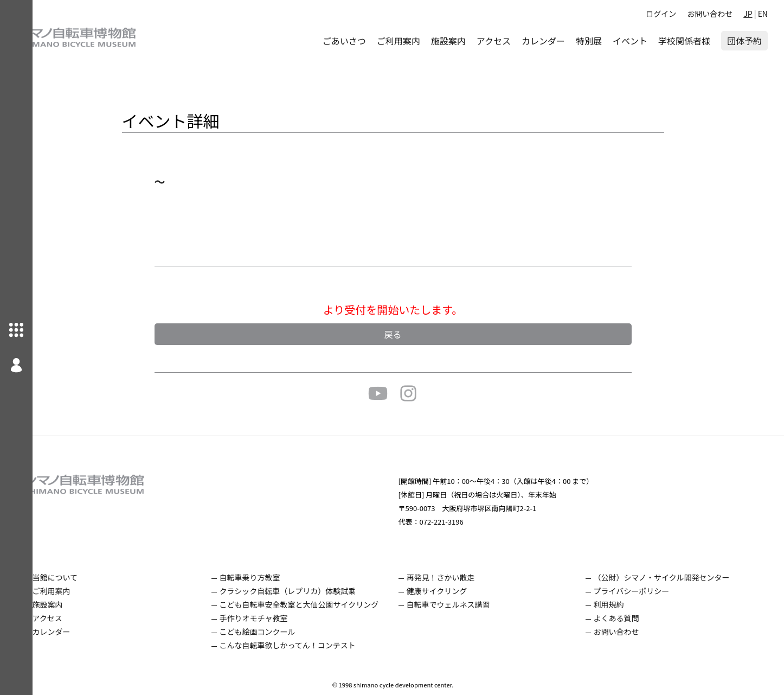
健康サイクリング (452, 591)
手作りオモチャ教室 (277, 618)
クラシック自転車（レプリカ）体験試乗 (311, 591)
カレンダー (543, 41)
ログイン (661, 14)
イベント (630, 41)
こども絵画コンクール (280, 632)
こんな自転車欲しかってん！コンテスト (310, 645)
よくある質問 (625, 618)
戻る (408, 334)
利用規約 (617, 604)
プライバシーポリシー (640, 591)
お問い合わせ (710, 14)
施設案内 (448, 41)
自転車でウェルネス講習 (464, 604)
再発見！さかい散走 (456, 577)
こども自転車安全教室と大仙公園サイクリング (322, 604)
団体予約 (744, 41)
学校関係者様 (684, 41)
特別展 (589, 41)
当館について (85, 577)
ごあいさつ (344, 41)
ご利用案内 (399, 41)
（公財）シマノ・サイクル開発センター (670, 577)
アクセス (494, 41)
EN (763, 14)
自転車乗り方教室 (273, 577)
